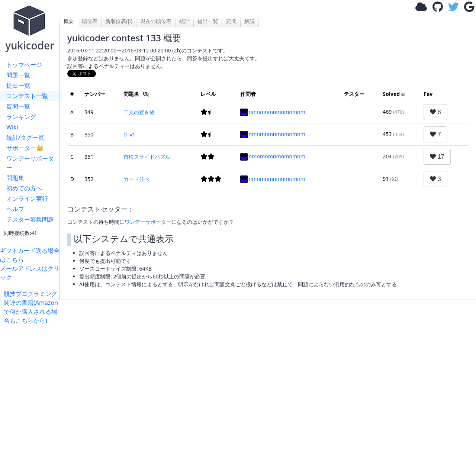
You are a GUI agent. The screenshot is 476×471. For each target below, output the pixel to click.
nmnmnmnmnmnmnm (273, 112)
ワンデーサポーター (30, 163)
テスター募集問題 (30, 219)
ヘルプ (15, 209)
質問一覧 (18, 106)
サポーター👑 (25, 148)
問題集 (15, 178)
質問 (231, 21)
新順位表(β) (119, 21)
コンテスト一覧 (27, 96)
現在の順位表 (156, 21)
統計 (184, 21)
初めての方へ (24, 188)
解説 (250, 21)
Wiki (12, 127)
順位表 (90, 21)
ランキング (21, 117)
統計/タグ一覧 (25, 138)
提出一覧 (18, 86)
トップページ (24, 65)
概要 (69, 21)
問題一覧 (18, 75)
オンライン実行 (27, 199)
